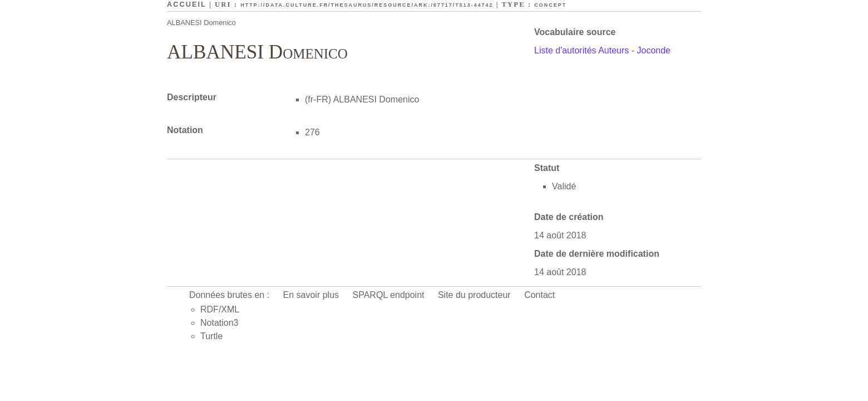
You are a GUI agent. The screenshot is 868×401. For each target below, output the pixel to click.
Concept (550, 5)
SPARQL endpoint (389, 295)
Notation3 (220, 323)
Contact (539, 295)
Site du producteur (474, 295)
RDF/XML (220, 309)
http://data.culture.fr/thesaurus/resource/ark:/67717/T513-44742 (367, 5)
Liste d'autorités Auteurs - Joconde (602, 50)
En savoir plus (311, 295)
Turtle (211, 336)
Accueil (187, 4)
